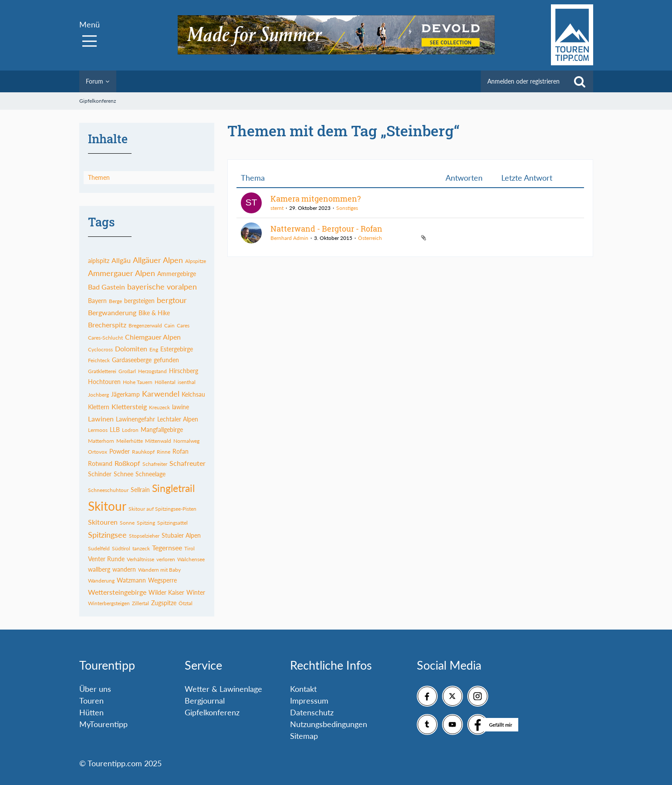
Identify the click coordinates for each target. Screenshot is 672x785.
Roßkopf (127, 463)
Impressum (309, 701)
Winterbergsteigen (109, 603)
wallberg (99, 569)
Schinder (100, 474)
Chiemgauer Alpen (153, 337)
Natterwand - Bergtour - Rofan (326, 229)
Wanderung (101, 581)
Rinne (164, 452)
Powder (120, 451)
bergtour (172, 300)
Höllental (165, 382)
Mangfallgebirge (162, 430)
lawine (181, 407)
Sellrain (140, 490)
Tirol (189, 548)
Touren (91, 701)
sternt (277, 208)
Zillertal (140, 603)
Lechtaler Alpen (178, 419)
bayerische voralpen (162, 286)
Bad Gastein (106, 287)
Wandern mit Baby (159, 570)
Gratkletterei (102, 371)
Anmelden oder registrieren (523, 81)
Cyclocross (100, 349)
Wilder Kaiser (166, 592)
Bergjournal (205, 701)
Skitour (107, 506)
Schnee (123, 474)
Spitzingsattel (172, 523)
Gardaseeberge (132, 360)
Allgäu (121, 260)
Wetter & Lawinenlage (223, 689)
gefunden (166, 360)
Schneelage (150, 474)
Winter (196, 592)
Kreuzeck (159, 407)
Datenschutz (312, 712)
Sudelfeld (99, 548)
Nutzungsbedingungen (329, 724)
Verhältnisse (140, 559)
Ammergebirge (177, 274)
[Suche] (580, 81)
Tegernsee (167, 547)
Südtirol (121, 548)
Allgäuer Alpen (158, 260)
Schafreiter (155, 464)
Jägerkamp (125, 394)
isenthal (187, 382)
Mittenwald (158, 441)
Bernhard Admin (289, 238)
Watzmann (131, 580)
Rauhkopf (143, 452)
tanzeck (141, 548)
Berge (115, 301)
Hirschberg (184, 371)
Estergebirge (177, 349)
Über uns (95, 689)
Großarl (127, 371)
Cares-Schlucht (105, 338)
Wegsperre (162, 580)
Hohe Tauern (138, 382)
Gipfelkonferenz (212, 712)
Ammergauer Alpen (122, 273)
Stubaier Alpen (181, 535)
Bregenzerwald (145, 325)
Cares (183, 325)
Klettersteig (129, 406)
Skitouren (103, 522)
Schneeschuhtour (108, 490)
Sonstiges (347, 208)
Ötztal (186, 603)
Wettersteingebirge (117, 592)
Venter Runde (106, 559)
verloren (166, 559)
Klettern (99, 407)
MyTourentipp (103, 724)
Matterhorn (101, 441)
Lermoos (98, 430)
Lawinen (101, 419)
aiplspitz (99, 261)
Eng (154, 349)
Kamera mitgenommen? (316, 199)
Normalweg (186, 441)
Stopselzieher (144, 536)
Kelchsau (193, 394)
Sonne (127, 523)
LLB (115, 430)
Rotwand (100, 463)
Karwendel (161, 394)
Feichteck (99, 360)
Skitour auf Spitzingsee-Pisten (162, 509)
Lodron (130, 430)
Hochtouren (104, 382)
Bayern (97, 301)
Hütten (91, 712)
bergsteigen (139, 301)
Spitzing (146, 523)
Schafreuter (187, 463)
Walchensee (191, 559)
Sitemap (304, 736)
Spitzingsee (107, 535)
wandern (124, 569)
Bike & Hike (154, 313)
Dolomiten (131, 349)
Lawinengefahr (135, 419)
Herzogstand (152, 371)
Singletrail (173, 488)
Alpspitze (196, 261)
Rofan (181, 451)
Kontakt (303, 689)
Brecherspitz (107, 325)
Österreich (370, 238)
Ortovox (98, 452)
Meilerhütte (130, 441)
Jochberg (98, 395)
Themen (99, 177)
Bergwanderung (112, 312)
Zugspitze (164, 603)
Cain (169, 325)
